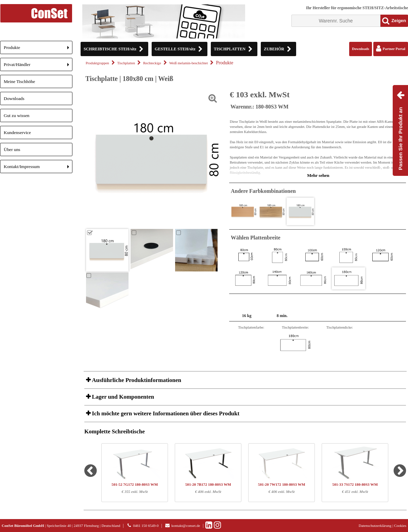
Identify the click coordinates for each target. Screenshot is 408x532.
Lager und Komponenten (122, 397)
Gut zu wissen (17, 115)
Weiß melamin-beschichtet (189, 63)
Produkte (38, 49)
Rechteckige (152, 63)
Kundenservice (17, 132)
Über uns (12, 149)
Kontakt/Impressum (38, 169)
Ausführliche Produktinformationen (136, 380)
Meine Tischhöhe (19, 81)
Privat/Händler (38, 66)
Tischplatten (126, 63)
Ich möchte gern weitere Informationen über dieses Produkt (165, 413)
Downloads (14, 98)
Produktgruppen (97, 63)
